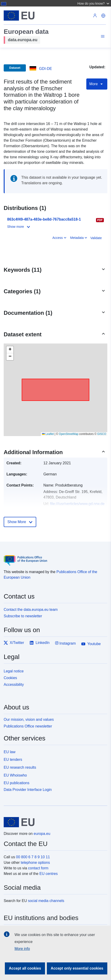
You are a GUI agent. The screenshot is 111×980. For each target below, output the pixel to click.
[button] (94, 3)
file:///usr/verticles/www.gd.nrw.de (77, 504)
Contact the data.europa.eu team (31, 610)
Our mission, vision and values (29, 719)
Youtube (91, 644)
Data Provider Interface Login (28, 790)
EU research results (20, 767)
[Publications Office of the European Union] (54, 557)
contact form (38, 868)
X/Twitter (14, 643)
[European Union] (54, 822)
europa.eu (42, 834)
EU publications (16, 783)
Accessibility (14, 685)
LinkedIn (40, 643)
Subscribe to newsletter (23, 616)
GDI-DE (45, 69)
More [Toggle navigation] (97, 84)
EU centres (49, 874)
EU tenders (13, 760)
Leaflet (48, 434)
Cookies (10, 678)
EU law (10, 752)
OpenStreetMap (69, 434)
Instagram (66, 643)
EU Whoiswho (15, 775)
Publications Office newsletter (28, 726)
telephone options (35, 863)
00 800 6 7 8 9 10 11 (33, 857)
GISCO (102, 434)
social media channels (46, 901)
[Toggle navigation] (102, 37)
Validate (96, 238)
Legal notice (14, 671)
